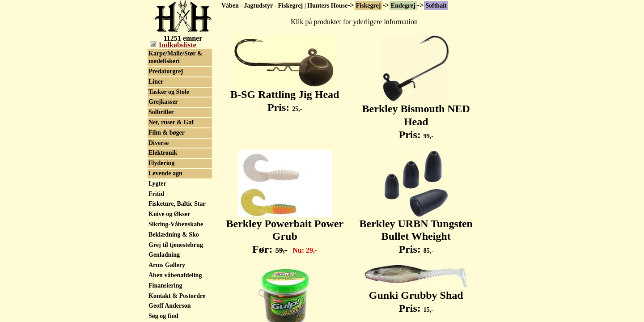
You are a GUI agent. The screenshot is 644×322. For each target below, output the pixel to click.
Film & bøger (167, 192)
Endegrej (403, 6)
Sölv (154, 72)
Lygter (157, 243)
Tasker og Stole (169, 151)
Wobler (158, 93)
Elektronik (163, 212)
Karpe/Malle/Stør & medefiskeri (176, 117)
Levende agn (165, 233)
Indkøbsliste (173, 45)
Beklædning (165, 103)
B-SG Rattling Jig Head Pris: (285, 96)
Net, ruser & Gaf (171, 182)
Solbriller (161, 172)
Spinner (159, 62)
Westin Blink (166, 83)
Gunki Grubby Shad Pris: (416, 297)
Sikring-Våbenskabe (176, 284)
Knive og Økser (169, 273)
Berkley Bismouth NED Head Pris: (416, 117)
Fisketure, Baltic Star (177, 263)
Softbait (436, 6)
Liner (156, 141)
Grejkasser (163, 161)
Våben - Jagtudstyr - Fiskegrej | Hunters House (284, 6)
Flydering (161, 222)
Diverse (159, 202)
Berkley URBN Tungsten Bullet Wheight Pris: (416, 232)
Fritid (156, 253)
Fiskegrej (369, 6)
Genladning (164, 314)
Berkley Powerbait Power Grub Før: (285, 232)
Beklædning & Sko (174, 294)
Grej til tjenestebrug (176, 304)
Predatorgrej (166, 131)
